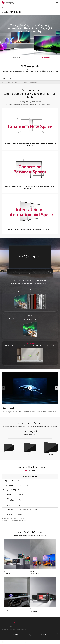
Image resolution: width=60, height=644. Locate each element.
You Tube (16, 635)
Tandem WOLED (15, 58)
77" (26, 471)
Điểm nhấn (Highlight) (7, 82)
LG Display (8, 3)
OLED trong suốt (45, 58)
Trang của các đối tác (8, 627)
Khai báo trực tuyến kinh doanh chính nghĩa (15, 642)
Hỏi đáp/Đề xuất (30, 622)
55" (30, 471)
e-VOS (3, 622)
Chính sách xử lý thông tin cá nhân (15, 622)
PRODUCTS (6, 7)
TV (11, 7)
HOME (2, 7)
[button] (56, 388)
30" (34, 471)
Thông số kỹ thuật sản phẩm (30, 82)
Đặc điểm (18, 82)
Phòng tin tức (44, 635)
